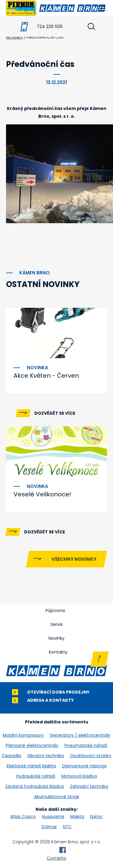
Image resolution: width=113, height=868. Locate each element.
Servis (57, 624)
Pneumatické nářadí (86, 745)
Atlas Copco (23, 816)
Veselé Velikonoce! (42, 494)
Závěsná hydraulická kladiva (35, 786)
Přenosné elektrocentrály (32, 745)
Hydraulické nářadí (36, 776)
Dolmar (49, 827)
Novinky (56, 638)
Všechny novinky (74, 559)
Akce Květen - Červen (46, 376)
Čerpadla (11, 756)
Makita (77, 816)
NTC (67, 827)
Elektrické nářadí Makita (31, 766)
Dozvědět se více (55, 413)
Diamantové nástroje (84, 766)
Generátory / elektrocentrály (80, 735)
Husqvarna (53, 816)
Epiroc (96, 816)
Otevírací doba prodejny (58, 692)
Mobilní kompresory (23, 735)
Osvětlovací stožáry (91, 756)
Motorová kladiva (79, 776)
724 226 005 (50, 27)
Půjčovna (55, 610)
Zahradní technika (89, 786)
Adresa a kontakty (50, 700)
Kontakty (58, 652)
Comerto (56, 858)
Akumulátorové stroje (57, 797)
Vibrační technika (46, 756)
